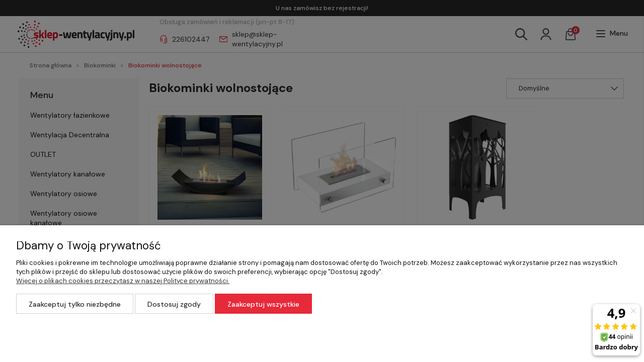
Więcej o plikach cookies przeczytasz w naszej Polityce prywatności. (123, 281)
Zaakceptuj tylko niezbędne (75, 304)
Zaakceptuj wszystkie (263, 304)
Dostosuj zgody (174, 304)
